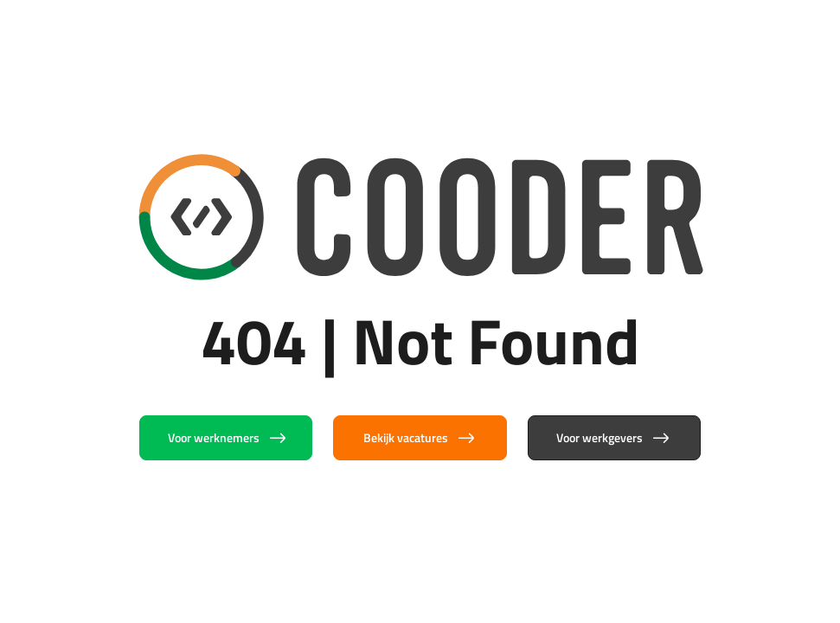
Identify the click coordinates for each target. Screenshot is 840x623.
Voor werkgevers (614, 438)
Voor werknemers (228, 438)
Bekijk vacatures (420, 438)
